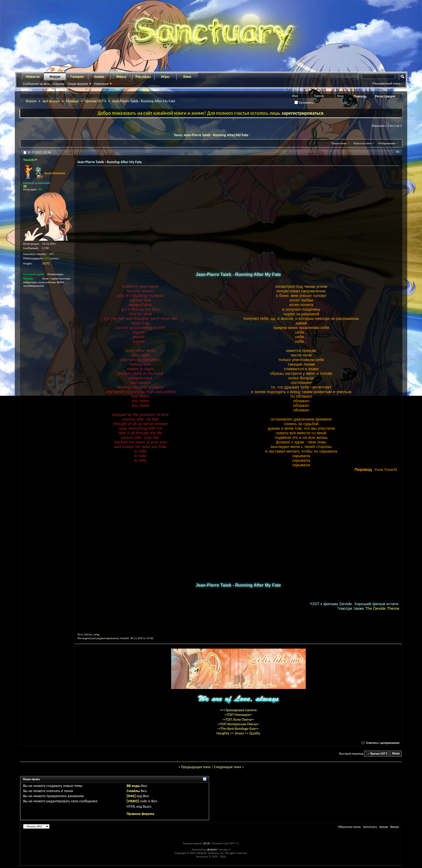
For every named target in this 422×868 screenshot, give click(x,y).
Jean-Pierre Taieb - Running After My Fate (216, 135)
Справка (59, 84)
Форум (55, 77)
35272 (46, 263)
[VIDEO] (133, 801)
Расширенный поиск (386, 83)
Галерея (77, 77)
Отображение (387, 143)
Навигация (101, 84)
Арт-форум (51, 101)
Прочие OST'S (96, 101)
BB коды (133, 786)
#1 (398, 152)
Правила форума (140, 814)
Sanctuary (370, 827)
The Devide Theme (382, 608)
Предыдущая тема (196, 767)
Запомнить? (305, 103)
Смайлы (133, 791)
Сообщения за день (36, 84)
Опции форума (78, 84)
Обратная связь (349, 827)
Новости (33, 77)
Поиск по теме (362, 143)
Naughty (223, 733)
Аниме (99, 77)
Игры (165, 77)
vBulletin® (212, 850)
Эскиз (240, 733)
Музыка (72, 101)
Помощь (360, 96)
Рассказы (143, 77)
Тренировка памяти (241, 710)
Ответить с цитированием (381, 743)
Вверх (396, 754)
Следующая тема (228, 767)
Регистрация (385, 96)
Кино (187, 77)
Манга (121, 77)
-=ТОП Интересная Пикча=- (238, 724)
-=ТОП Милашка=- (238, 715)
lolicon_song (92, 634)
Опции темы (339, 143)
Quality (255, 733)
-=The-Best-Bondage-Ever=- (238, 729)
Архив (384, 827)
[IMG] (131, 796)
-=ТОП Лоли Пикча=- (238, 720)
